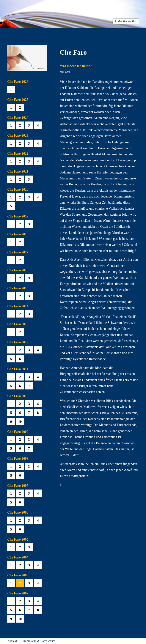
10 (20, 422)
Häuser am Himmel (113, 33)
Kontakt (12, 641)
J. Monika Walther (126, 21)
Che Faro (77, 33)
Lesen (49, 33)
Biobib (92, 33)
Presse (134, 33)
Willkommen (15, 33)
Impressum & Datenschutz (39, 641)
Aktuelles (34, 33)
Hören (62, 33)
